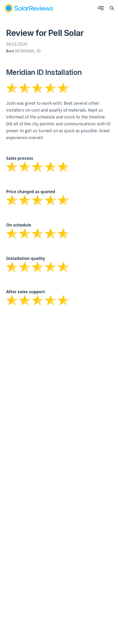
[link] (29, 8)
